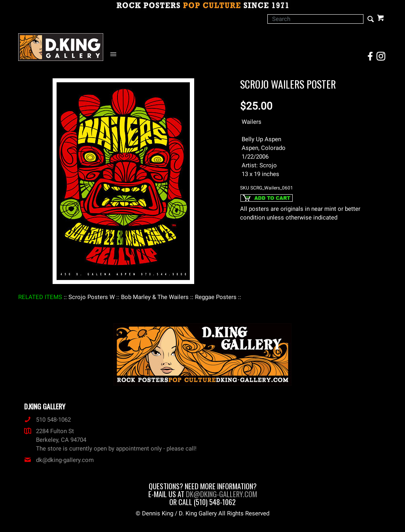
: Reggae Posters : (216, 297)
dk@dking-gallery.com (59, 460)
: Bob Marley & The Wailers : (155, 297)
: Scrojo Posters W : (92, 297)
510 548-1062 (47, 420)
